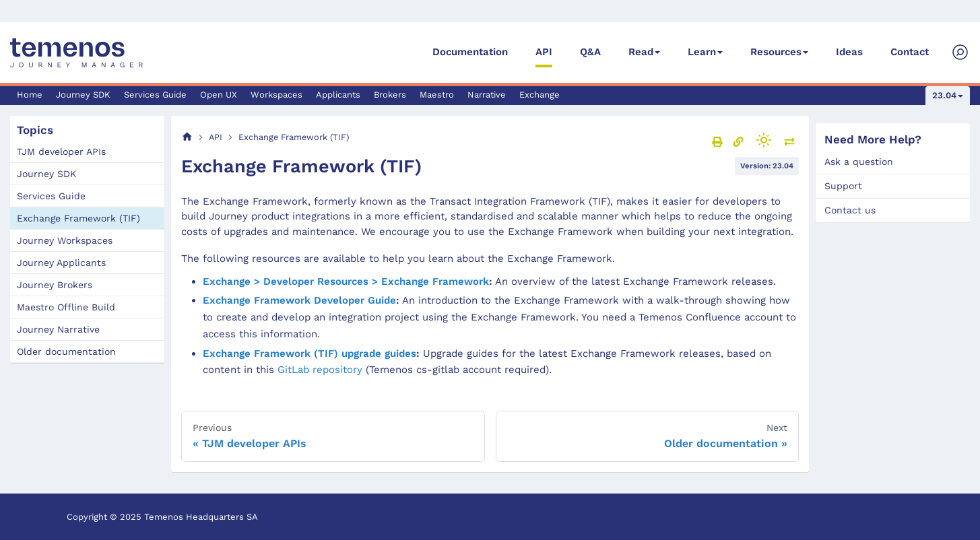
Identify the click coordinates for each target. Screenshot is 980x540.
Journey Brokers (55, 285)
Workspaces (276, 95)
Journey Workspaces (65, 240)
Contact (910, 52)
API (544, 52)
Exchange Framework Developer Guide (299, 300)
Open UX (219, 95)
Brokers (390, 95)
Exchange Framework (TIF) (78, 218)
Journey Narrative (58, 329)
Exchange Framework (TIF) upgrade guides (309, 353)
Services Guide (155, 95)
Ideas (849, 52)
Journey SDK (83, 95)
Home (30, 95)
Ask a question (859, 162)
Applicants (338, 95)
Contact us (850, 210)
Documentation (470, 52)
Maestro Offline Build (66, 307)
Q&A (590, 52)
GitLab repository (320, 370)
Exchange (540, 95)
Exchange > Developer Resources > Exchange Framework (346, 281)
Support (843, 186)
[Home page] (187, 137)
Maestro (437, 95)
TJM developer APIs (61, 151)
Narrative (487, 95)
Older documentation (66, 351)
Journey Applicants (61, 263)
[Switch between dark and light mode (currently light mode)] (764, 140)
